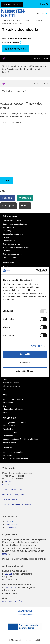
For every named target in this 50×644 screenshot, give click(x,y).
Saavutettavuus (25, 611)
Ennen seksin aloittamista (13, 234)
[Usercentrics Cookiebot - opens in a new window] (36, 271)
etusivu (6, 21)
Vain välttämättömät (25, 371)
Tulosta (25, 206)
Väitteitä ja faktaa (9, 257)
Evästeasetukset (25, 615)
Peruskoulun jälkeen (11, 383)
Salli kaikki (25, 354)
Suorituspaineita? (9, 241)
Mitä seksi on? (8, 227)
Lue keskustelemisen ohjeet (18, 39)
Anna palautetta (9, 499)
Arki (38, 21)
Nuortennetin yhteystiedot (14, 495)
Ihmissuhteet (9, 263)
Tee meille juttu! (9, 456)
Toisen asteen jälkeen (11, 386)
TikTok (8, 522)
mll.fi (4, 485)
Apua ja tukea (9, 418)
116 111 (8, 574)
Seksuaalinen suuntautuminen (15, 224)
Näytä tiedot (37, 346)
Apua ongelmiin (9, 436)
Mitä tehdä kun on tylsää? (13, 399)
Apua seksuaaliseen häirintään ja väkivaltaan (20, 439)
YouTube (10, 527)
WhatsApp (25, 198)
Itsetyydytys (7, 231)
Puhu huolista (8, 429)
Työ (4, 389)
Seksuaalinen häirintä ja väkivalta (16, 247)
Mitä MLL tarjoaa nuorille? (13, 452)
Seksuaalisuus (10, 216)
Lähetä (6, 181)
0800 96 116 (11, 588)
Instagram (10, 524)
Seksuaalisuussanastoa (12, 254)
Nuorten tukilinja (9, 426)
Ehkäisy (6, 237)
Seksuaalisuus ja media (12, 244)
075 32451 (9, 482)
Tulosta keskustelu (15, 49)
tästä (5, 554)
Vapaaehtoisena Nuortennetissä (15, 459)
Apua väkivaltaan (9, 442)
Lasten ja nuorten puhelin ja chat (16, 423)
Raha (5, 413)
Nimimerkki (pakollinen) (11, 123)
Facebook (8, 198)
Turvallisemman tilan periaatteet (17, 505)
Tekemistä (7, 448)
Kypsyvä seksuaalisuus (12, 221)
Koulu (5, 380)
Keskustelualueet (23, 21)
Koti (4, 406)
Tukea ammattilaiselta (11, 432)
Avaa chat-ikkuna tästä (13, 601)
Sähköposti (8, 206)
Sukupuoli (7, 251)
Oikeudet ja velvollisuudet (13, 409)
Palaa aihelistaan (12, 43)
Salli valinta (25, 363)
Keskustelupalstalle (12, 4)
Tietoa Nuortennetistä (12, 490)
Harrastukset (8, 403)
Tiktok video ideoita (12, 23)
